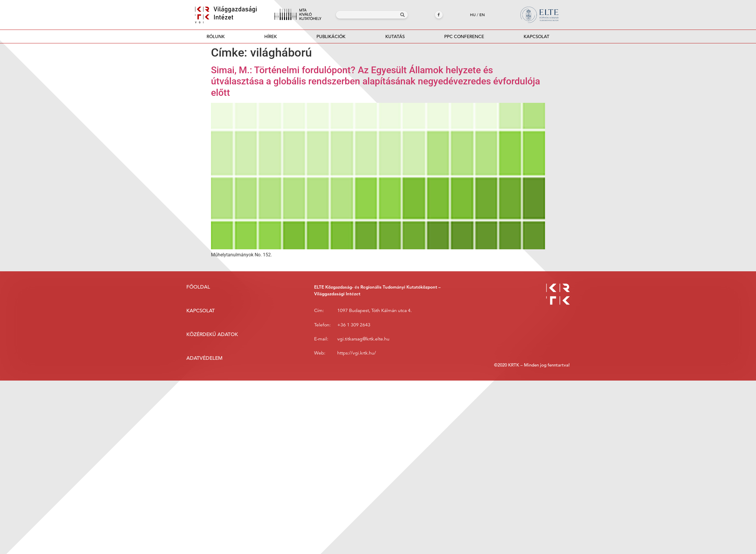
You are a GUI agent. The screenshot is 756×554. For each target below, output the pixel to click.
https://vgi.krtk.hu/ (357, 353)
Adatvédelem (204, 358)
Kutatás (395, 36)
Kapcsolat (537, 36)
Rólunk (216, 36)
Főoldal (198, 287)
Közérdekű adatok (212, 334)
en (482, 15)
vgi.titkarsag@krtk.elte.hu (363, 339)
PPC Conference (464, 36)
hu (473, 15)
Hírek (271, 36)
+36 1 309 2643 (354, 325)
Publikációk (331, 38)
